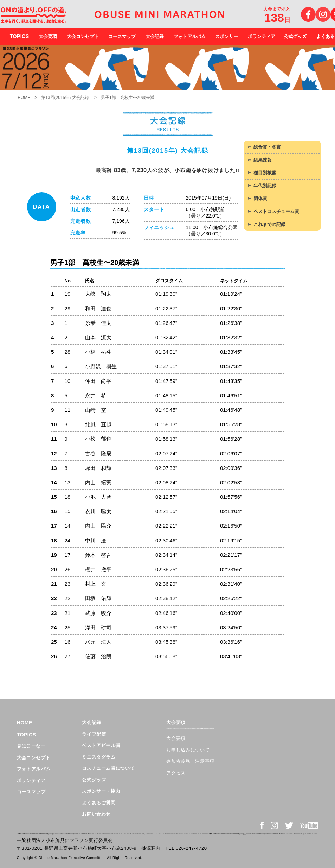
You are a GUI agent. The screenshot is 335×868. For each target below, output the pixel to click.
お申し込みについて (188, 750)
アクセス (176, 773)
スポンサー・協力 (101, 791)
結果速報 (263, 160)
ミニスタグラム (99, 757)
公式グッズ (295, 36)
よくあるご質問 (99, 803)
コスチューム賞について (108, 768)
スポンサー (227, 36)
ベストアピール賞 (101, 745)
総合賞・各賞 (267, 147)
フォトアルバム (190, 36)
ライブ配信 (94, 734)
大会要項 (48, 36)
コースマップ (122, 36)
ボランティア (262, 36)
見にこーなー (31, 746)
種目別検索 (265, 173)
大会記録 (155, 36)
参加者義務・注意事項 (190, 761)
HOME (24, 98)
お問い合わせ (96, 814)
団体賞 (260, 198)
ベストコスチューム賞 (276, 211)
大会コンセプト (83, 36)
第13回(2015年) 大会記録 (65, 98)
